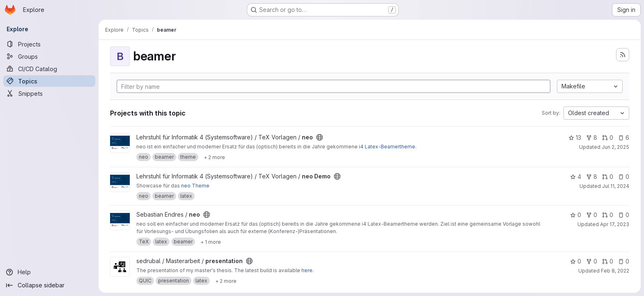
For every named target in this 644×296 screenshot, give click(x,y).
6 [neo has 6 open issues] (624, 138)
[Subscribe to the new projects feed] (623, 55)
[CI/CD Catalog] (49, 69)
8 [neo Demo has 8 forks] (592, 177)
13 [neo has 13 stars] (575, 138)
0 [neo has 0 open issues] (624, 215)
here (307, 270)
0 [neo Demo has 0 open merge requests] (608, 177)
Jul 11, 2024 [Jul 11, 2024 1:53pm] (616, 186)
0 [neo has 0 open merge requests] (608, 138)
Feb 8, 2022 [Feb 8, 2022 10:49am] (615, 271)
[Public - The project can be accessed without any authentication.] (320, 137)
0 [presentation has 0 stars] (576, 261)
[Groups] (49, 56)
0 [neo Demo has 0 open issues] (624, 177)
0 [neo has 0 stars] (576, 215)
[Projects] (49, 44)
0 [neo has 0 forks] (592, 215)
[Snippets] (49, 93)
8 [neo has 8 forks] (592, 138)
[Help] (49, 272)
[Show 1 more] (211, 242)
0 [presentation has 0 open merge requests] (608, 261)
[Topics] (49, 81)
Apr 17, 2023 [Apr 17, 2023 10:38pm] (615, 224)
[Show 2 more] (214, 157)
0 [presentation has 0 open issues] (624, 261)
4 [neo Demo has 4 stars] (576, 177)
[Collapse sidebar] (49, 285)
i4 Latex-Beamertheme (387, 147)
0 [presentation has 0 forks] (592, 261)
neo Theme (195, 186)
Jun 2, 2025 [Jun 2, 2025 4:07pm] (615, 147)
